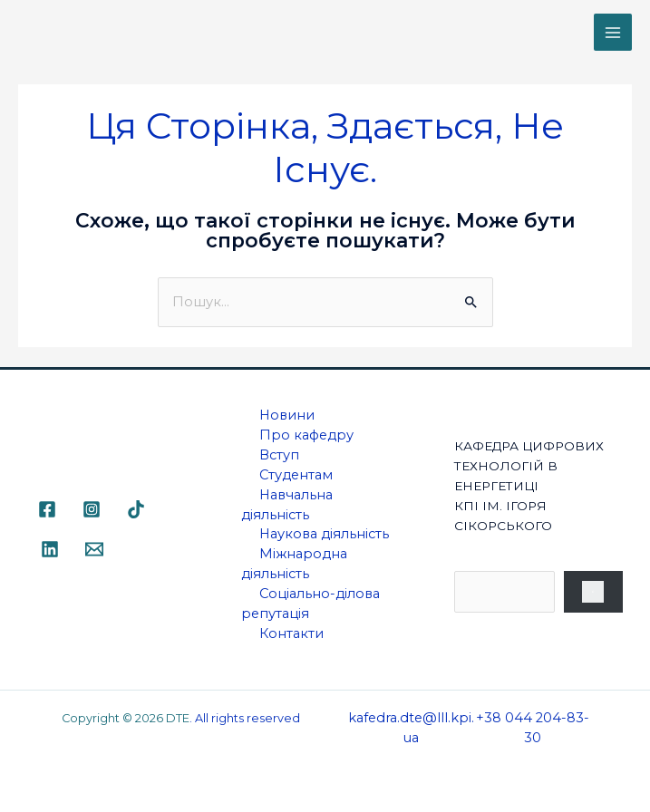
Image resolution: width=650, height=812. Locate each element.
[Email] (94, 549)
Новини (287, 415)
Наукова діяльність (324, 534)
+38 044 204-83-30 (533, 728)
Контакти (291, 633)
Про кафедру (306, 435)
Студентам (296, 475)
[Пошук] (594, 592)
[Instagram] (92, 509)
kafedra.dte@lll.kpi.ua (411, 728)
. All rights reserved (245, 718)
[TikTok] (136, 509)
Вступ (279, 455)
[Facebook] (47, 509)
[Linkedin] (50, 549)
